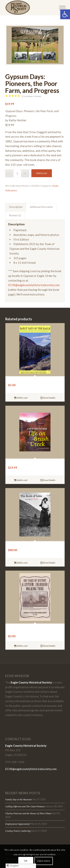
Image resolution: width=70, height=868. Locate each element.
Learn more (44, 861)
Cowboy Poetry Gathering (18, 831)
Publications (11, 190)
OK (26, 861)
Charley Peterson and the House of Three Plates (28, 813)
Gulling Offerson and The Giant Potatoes (25, 806)
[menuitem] (60, 8)
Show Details (48, 398)
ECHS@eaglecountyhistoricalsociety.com (34, 285)
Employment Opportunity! (18, 824)
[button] (65, 14)
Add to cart (42, 173)
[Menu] (60, 8)
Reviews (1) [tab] (15, 215)
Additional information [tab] (41, 207)
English (13, 866)
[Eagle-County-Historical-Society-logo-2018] (29, 8)
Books (55, 186)
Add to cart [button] (21, 398)
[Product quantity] (17, 173)
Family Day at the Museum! (19, 800)
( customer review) (31, 96)
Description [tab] (16, 207)
